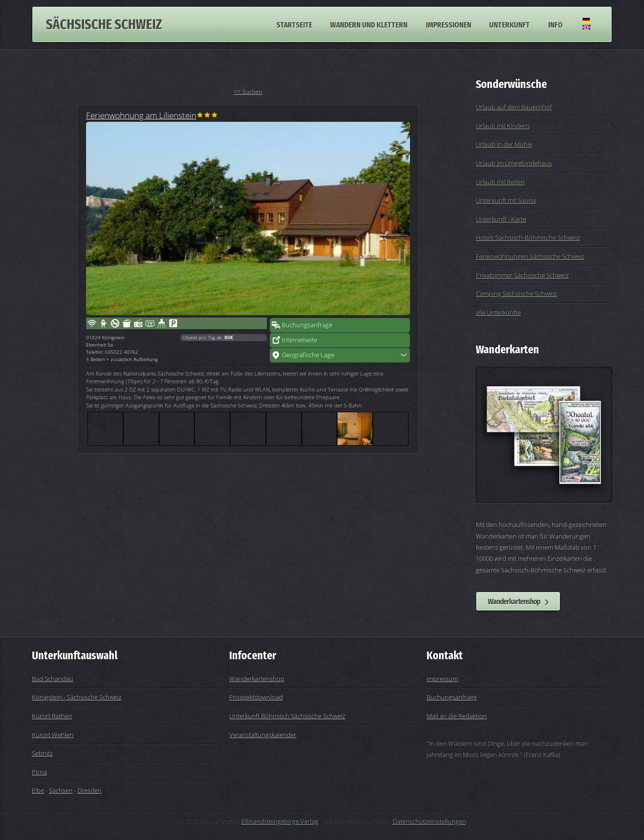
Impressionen (449, 24)
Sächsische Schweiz (104, 24)
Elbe (38, 790)
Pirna (39, 772)
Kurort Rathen (52, 716)
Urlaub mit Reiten (500, 182)
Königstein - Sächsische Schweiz (77, 697)
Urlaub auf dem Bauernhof (514, 107)
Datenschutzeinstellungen (429, 821)
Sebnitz (42, 753)
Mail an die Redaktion (457, 716)
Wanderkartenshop (514, 601)
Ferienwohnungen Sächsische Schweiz (530, 256)
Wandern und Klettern (369, 24)
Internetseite (300, 340)
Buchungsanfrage (307, 325)
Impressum (442, 679)
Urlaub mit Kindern (503, 126)
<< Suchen (248, 92)
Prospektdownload (256, 697)
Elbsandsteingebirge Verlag (280, 821)
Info (556, 24)
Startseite (294, 24)
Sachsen (61, 790)
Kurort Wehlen (53, 735)
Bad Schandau (52, 679)
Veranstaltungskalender (263, 735)
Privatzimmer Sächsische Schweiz (522, 275)
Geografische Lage (308, 355)
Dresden (89, 790)
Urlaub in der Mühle (504, 144)
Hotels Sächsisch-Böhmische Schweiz (528, 237)
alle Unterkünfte (498, 312)
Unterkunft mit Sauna (506, 200)
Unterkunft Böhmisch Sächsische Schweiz (287, 716)
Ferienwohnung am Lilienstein (141, 115)
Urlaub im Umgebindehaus (514, 163)
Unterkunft (510, 24)
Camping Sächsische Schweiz (516, 293)
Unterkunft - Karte (501, 219)
